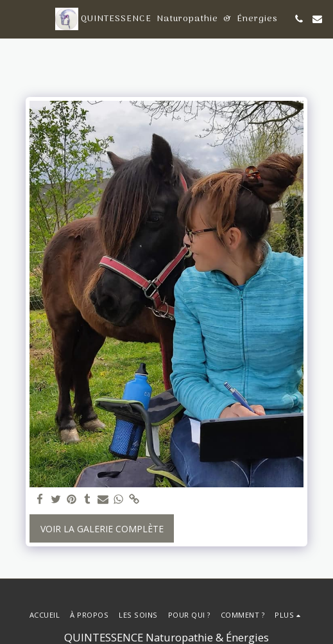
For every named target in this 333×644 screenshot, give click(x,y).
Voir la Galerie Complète (102, 529)
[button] (14, 18)
